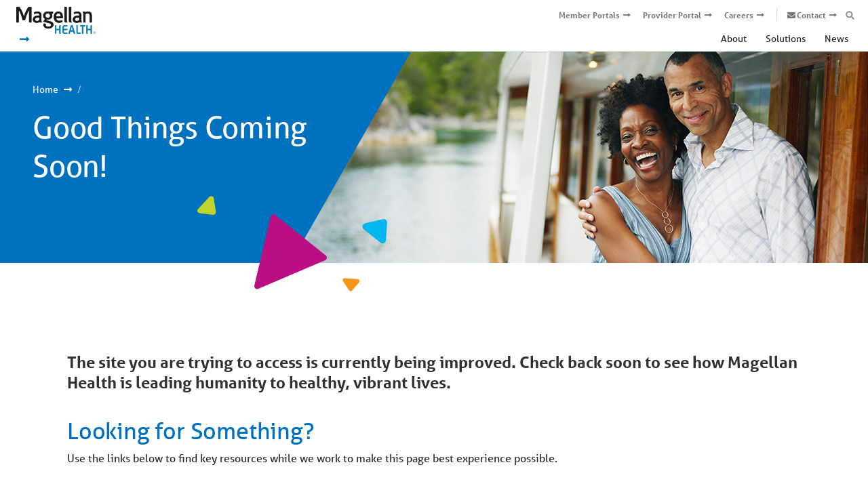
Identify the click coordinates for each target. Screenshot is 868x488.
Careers (739, 15)
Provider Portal (672, 15)
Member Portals (589, 15)
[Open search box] (850, 16)
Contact (811, 15)
